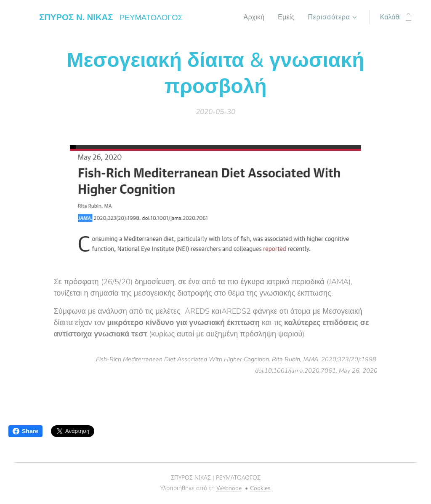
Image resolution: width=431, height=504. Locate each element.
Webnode (229, 488)
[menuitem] (254, 17)
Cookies (260, 488)
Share (25, 431)
